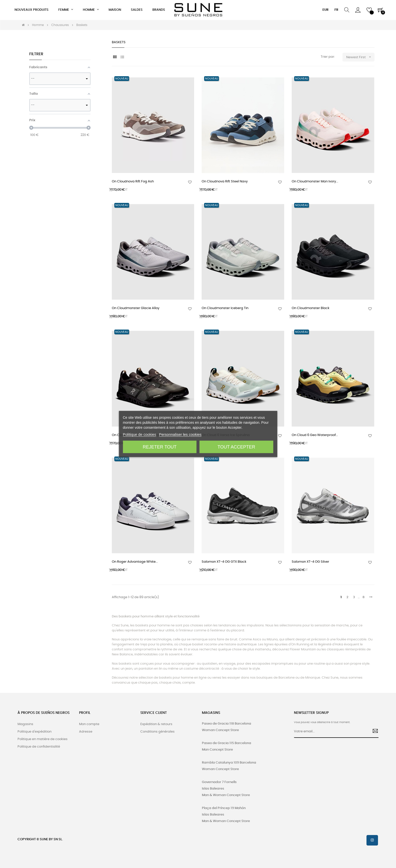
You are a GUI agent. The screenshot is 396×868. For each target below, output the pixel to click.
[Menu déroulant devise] (325, 10)
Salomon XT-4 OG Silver (310, 562)
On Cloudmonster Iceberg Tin (225, 308)
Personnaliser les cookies (180, 434)
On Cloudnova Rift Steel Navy (225, 182)
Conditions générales (157, 732)
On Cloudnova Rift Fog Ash (133, 182)
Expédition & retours (156, 724)
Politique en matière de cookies (43, 739)
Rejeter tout (160, 447)
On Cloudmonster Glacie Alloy (136, 308)
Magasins (25, 724)
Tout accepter (236, 447)
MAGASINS (211, 713)
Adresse (86, 732)
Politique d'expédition (35, 732)
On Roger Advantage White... (135, 562)
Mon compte (89, 724)
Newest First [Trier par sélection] (360, 57)
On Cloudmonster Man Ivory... (315, 182)
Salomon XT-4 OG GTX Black (224, 562)
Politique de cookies (139, 434)
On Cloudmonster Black (311, 308)
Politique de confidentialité (39, 747)
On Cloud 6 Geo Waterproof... (315, 435)
